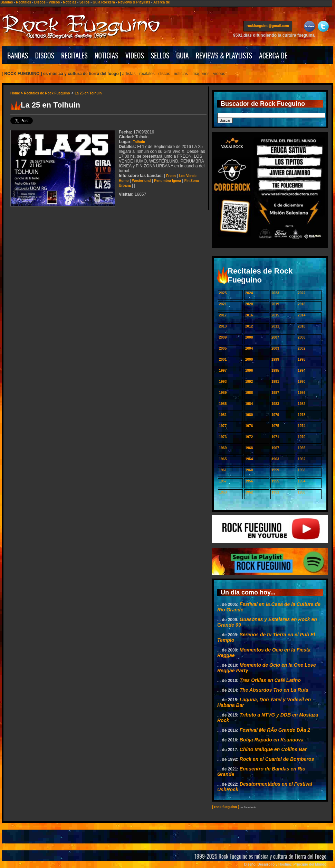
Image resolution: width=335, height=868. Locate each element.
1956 (249, 481)
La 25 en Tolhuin (88, 93)
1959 (275, 470)
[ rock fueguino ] (226, 807)
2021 (223, 304)
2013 (223, 326)
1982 (301, 404)
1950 (301, 492)
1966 (301, 448)
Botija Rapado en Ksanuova (272, 740)
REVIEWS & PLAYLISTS (224, 55)
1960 (249, 470)
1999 (275, 359)
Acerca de (162, 2)
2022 (301, 293)
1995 (275, 371)
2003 (275, 348)
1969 (223, 448)
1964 (249, 459)
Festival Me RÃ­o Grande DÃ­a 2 (275, 730)
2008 (249, 337)
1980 (249, 415)
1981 (223, 415)
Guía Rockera (104, 2)
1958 (301, 470)
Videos (54, 2)
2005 (223, 348)
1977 (223, 426)
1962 (301, 459)
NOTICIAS (107, 55)
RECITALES (74, 55)
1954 (301, 481)
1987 (275, 393)
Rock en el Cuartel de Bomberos (277, 759)
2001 (223, 359)
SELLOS (160, 55)
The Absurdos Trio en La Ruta (274, 690)
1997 (223, 371)
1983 (275, 404)
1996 (249, 371)
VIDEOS (135, 55)
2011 (275, 326)
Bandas (7, 2)
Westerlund (141, 181)
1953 (223, 492)
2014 (301, 315)
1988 (249, 393)
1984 (249, 404)
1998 (301, 359)
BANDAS (18, 55)
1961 (223, 470)
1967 (275, 448)
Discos (40, 2)
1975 (275, 426)
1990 (301, 382)
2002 (301, 348)
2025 (223, 293)
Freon (171, 176)
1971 (275, 437)
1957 (223, 481)
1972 (249, 437)
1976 (249, 426)
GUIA (182, 55)
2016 (249, 315)
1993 (223, 382)
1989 (223, 393)
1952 (249, 492)
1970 (301, 437)
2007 (275, 337)
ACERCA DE (273, 55)
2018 (301, 304)
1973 (223, 437)
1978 (301, 415)
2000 (249, 359)
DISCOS (45, 55)
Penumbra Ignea (167, 181)
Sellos (84, 2)
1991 (275, 382)
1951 (275, 492)
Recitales (23, 2)
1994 (301, 371)
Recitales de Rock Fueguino (47, 93)
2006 (301, 337)
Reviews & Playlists (134, 2)
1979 (275, 415)
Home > (17, 93)
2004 (249, 348)
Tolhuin (139, 142)
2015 (275, 315)
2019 (275, 304)
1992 (249, 382)
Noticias (70, 2)
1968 (249, 448)
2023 (275, 293)
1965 (223, 459)
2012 (249, 326)
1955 (275, 481)
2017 (223, 315)
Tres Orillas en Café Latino (270, 680)
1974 (301, 426)
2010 (301, 326)
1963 (275, 459)
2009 (223, 337)
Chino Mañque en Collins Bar (273, 749)
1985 (223, 404)
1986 (301, 393)
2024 (249, 293)
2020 (249, 304)
